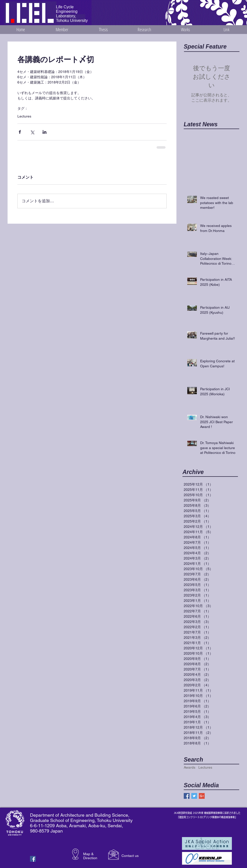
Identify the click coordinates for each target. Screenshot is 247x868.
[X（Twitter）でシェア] (32, 132)
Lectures (24, 116)
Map (87, 854)
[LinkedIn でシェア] (44, 132)
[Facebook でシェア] (20, 132)
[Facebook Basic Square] (187, 796)
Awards (190, 767)
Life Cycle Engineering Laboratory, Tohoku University (72, 14)
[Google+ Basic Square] (202, 796)
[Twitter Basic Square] (194, 796)
